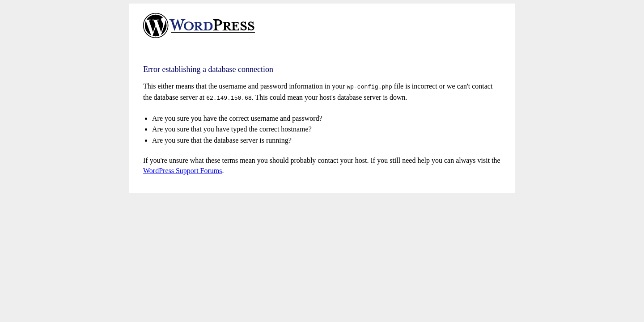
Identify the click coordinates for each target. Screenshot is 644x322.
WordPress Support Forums (183, 169)
